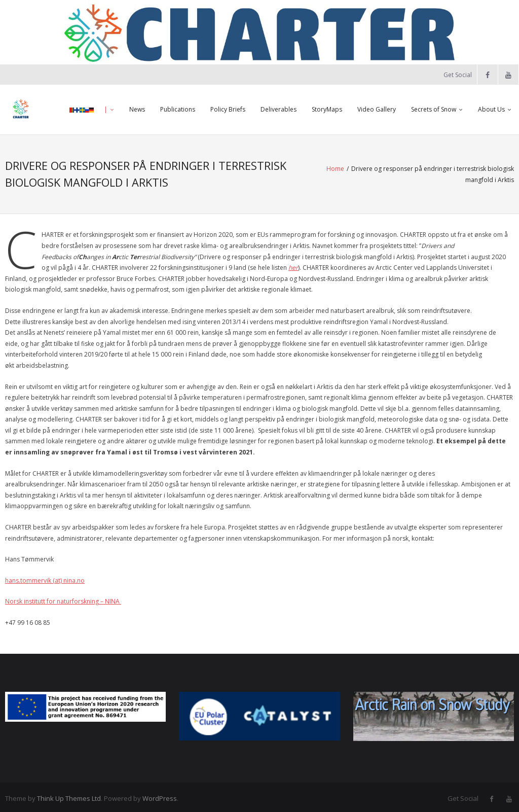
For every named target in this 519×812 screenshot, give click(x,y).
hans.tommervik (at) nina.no (45, 577)
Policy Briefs (228, 109)
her (293, 265)
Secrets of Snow (434, 109)
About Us (491, 109)
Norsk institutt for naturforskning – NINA (63, 599)
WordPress (160, 796)
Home (285, 173)
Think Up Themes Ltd (69, 796)
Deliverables (279, 109)
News (137, 109)
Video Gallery (377, 109)
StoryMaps (327, 109)
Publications (178, 109)
